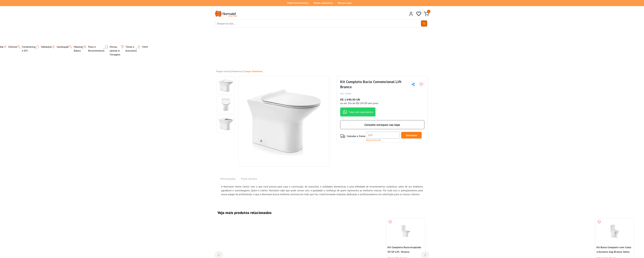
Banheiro (237, 71)
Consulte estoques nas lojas (382, 125)
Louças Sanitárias (253, 71)
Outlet (140, 47)
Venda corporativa (323, 3)
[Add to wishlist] (421, 84)
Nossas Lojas (345, 3)
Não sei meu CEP (373, 140)
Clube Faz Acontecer (298, 3)
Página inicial (223, 71)
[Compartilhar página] (413, 84)
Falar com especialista (358, 112)
